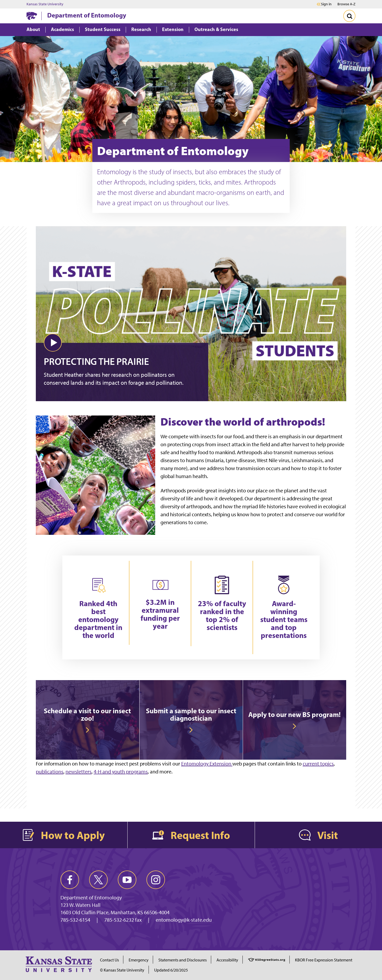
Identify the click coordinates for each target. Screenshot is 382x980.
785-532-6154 (75, 920)
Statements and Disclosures (183, 960)
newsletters (79, 772)
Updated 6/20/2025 (171, 970)
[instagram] (156, 880)
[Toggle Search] (349, 16)
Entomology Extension (207, 764)
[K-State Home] (32, 16)
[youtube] (127, 880)
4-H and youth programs (121, 772)
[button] (53, 343)
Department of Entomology (87, 15)
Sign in (326, 4)
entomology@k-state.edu (184, 920)
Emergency (139, 960)
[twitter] (98, 880)
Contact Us (109, 960)
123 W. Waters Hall (81, 905)
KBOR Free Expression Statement (324, 960)
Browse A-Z (346, 4)
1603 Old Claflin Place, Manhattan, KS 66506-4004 (115, 912)
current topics (318, 764)
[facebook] (70, 880)
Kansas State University (45, 4)
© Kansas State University (122, 970)
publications (50, 772)
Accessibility (227, 960)
